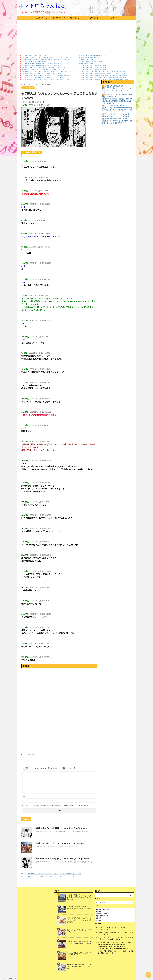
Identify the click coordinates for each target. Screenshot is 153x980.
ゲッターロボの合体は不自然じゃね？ (90, 58)
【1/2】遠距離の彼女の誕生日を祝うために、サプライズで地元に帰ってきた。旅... (46, 60)
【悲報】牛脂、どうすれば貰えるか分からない (36, 62)
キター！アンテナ (101, 914)
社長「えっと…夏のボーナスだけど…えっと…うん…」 (95, 56)
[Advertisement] (76, 36)
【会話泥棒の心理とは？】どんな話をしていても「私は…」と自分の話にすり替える (47, 76)
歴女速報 (98, 912)
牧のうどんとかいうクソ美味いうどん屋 (91, 62)
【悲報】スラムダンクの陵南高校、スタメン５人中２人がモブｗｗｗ (61, 828)
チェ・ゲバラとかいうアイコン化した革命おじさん (94, 66)
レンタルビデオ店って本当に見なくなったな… (36, 56)
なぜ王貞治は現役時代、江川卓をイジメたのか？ (79, 954)
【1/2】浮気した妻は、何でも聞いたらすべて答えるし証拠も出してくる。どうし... (46, 66)
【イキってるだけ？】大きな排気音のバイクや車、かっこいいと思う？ (43, 78)
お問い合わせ (94, 18)
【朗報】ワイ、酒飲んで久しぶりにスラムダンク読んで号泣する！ (60, 843)
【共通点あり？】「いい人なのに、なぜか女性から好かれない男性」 (42, 74)
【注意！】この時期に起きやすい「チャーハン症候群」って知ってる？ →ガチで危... (47, 58)
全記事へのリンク (42, 18)
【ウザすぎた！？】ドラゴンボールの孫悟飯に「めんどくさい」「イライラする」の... (47, 72)
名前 (24, 797)
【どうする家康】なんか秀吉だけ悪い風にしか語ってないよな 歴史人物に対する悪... (104, 76)
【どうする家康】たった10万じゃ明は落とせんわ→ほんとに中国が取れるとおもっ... (104, 72)
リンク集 (111, 18)
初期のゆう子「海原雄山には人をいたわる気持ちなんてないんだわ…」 (79, 966)
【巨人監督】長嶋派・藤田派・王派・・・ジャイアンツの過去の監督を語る (79, 920)
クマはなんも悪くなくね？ (87, 60)
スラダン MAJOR (29, 754)
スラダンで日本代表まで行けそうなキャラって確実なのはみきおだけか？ (62, 859)
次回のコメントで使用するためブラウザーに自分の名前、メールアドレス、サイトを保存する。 (57, 805)
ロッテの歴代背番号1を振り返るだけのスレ (112, 942)
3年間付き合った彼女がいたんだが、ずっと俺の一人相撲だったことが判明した (45, 70)
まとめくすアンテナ (102, 916)
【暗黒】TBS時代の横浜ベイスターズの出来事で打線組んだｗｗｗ (79, 908)
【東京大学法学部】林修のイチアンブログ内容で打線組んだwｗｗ (79, 942)
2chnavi (98, 920)
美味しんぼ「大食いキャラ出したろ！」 (79, 931)
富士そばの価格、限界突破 (87, 64)
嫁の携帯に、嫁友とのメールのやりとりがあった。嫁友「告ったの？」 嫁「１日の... (47, 68)
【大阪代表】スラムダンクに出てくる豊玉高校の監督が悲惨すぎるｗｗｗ (54, 874)
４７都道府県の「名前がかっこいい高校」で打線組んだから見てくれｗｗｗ (79, 897)
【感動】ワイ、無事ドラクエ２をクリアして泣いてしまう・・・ (51, 876)
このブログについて (59, 18)
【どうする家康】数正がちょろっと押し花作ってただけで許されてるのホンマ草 (103, 78)
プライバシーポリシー (76, 18)
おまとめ (98, 918)
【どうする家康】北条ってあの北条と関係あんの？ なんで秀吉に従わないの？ (102, 74)
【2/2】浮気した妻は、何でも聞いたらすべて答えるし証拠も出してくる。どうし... (46, 64)
